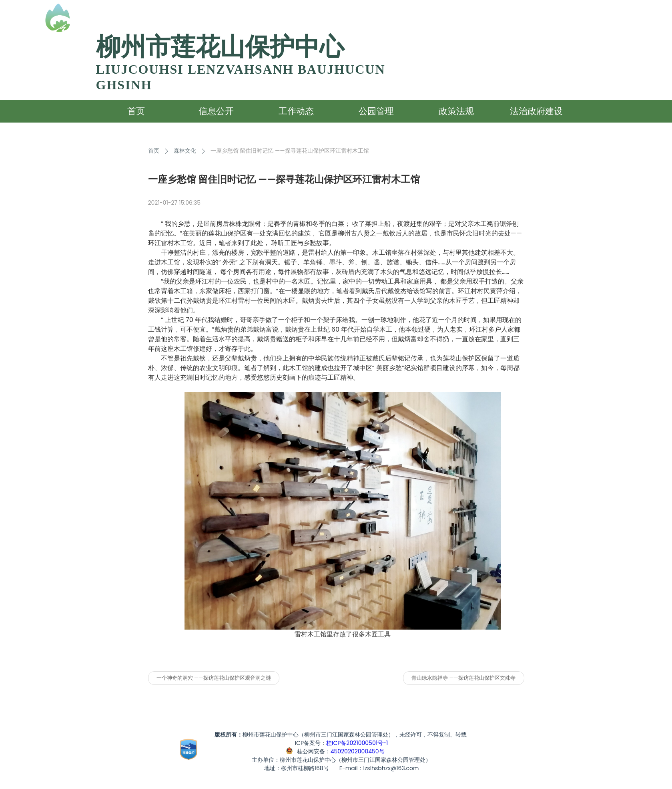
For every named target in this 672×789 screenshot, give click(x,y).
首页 (154, 151)
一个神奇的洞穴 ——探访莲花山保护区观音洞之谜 (214, 678)
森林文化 (185, 151)
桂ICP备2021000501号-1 (357, 743)
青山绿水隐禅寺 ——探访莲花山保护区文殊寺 (463, 678)
